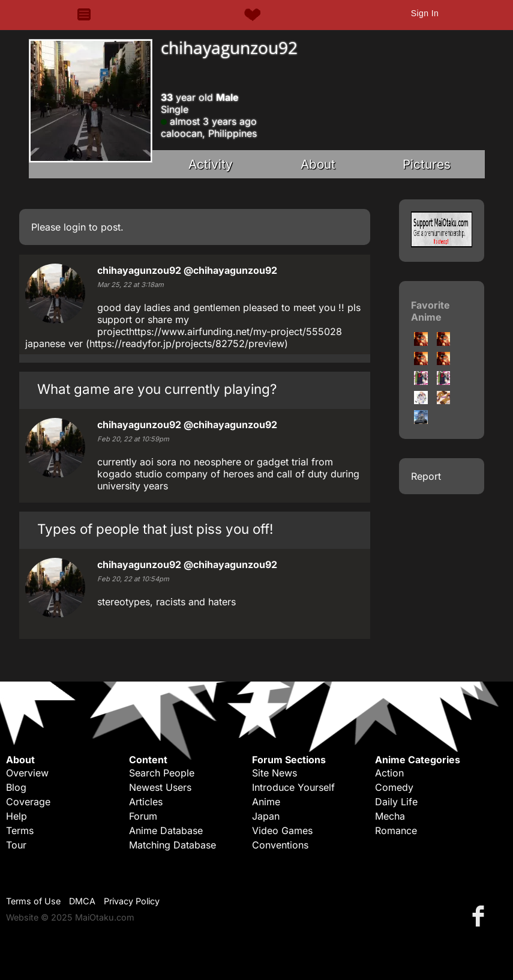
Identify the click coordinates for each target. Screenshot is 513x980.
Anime (266, 802)
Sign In (425, 13)
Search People (162, 773)
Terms (20, 830)
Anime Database (166, 830)
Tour (16, 845)
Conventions (280, 845)
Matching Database (172, 845)
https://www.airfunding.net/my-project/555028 (235, 331)
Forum (143, 816)
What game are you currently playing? (157, 389)
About (318, 164)
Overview (27, 773)
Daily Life (396, 802)
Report (426, 476)
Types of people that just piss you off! (155, 529)
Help (16, 816)
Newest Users (160, 787)
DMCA (82, 901)
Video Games (282, 830)
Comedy (394, 787)
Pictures (427, 164)
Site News (274, 773)
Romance (396, 830)
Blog (16, 787)
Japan (266, 816)
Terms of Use (33, 901)
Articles (146, 802)
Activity (211, 164)
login (75, 227)
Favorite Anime (430, 311)
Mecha (390, 816)
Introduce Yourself (293, 787)
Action (389, 773)
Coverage (28, 802)
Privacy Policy (132, 901)
